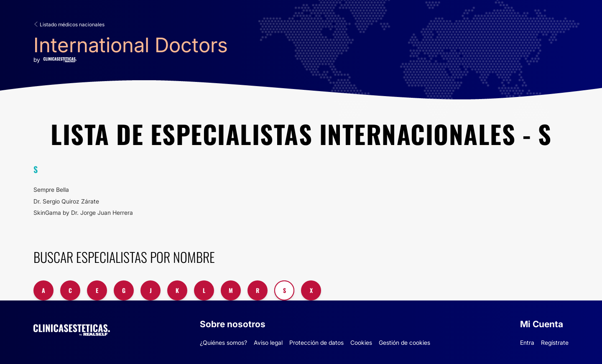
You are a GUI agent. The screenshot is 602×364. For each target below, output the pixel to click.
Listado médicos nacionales (69, 24)
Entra (527, 342)
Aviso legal (268, 342)
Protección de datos (316, 342)
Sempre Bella (51, 190)
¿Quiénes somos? (223, 342)
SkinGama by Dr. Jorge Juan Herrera (83, 213)
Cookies (361, 342)
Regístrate (555, 342)
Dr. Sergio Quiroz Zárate (66, 201)
